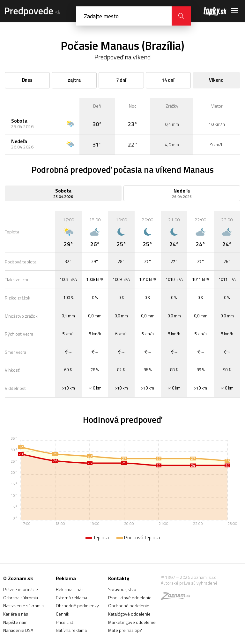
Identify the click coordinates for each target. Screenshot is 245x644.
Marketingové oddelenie (132, 622)
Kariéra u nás (16, 614)
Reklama (66, 578)
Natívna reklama (71, 630)
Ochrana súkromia (21, 598)
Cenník (63, 614)
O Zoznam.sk (18, 578)
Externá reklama (71, 598)
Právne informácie (21, 589)
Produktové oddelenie (130, 598)
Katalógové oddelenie (129, 614)
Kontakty (119, 578)
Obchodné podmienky (77, 606)
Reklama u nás (70, 589)
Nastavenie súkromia (23, 606)
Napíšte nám (15, 622)
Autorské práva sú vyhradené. (190, 583)
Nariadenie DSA (18, 630)
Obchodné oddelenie (129, 606)
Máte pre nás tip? (125, 630)
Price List (65, 622)
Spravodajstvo (122, 589)
